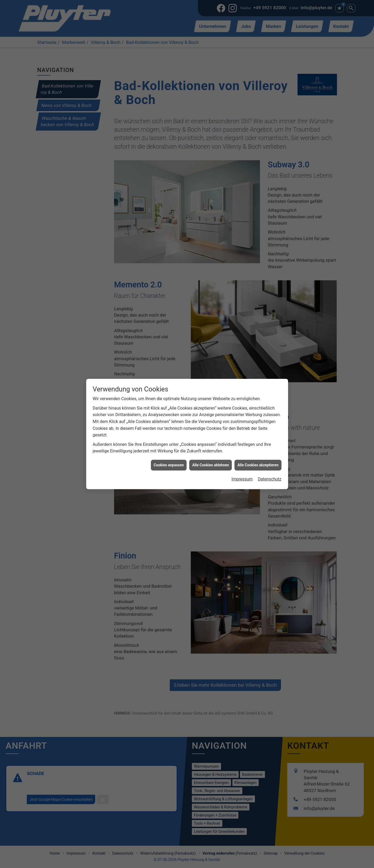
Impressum (242, 425)
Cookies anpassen (169, 411)
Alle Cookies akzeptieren (258, 411)
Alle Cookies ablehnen (211, 411)
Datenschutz (270, 425)
